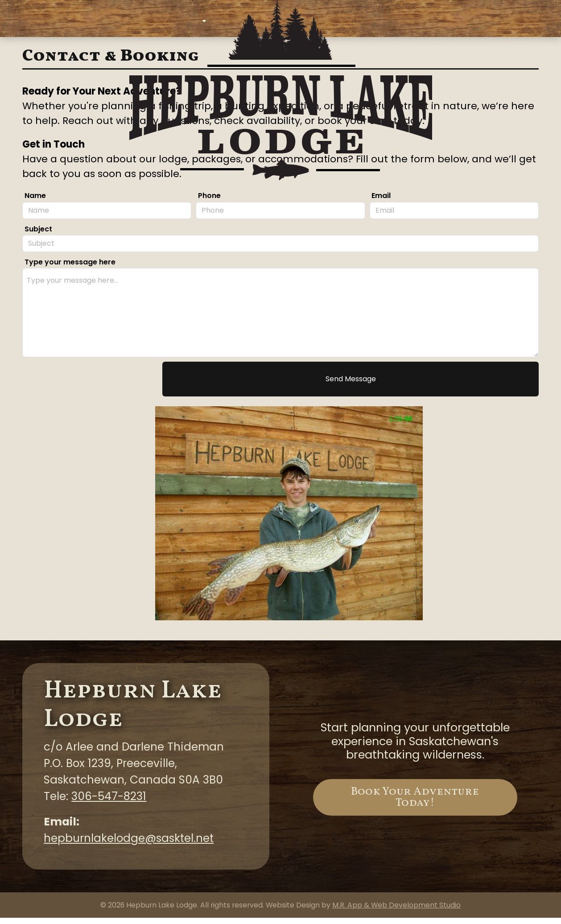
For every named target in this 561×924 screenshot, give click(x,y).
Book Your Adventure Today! (415, 804)
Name (35, 202)
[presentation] (90, 385)
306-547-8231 (109, 802)
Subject (38, 235)
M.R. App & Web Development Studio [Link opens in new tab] (396, 911)
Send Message (351, 385)
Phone (209, 202)
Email (381, 202)
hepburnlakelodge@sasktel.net (129, 844)
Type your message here (70, 268)
